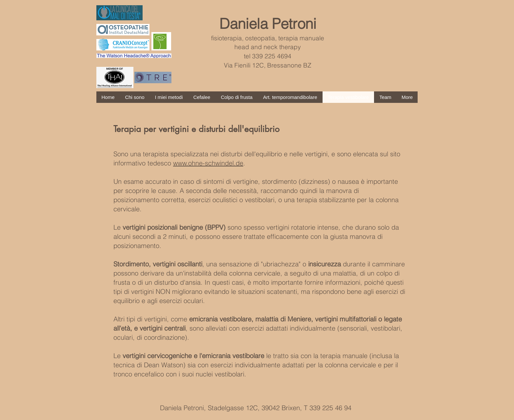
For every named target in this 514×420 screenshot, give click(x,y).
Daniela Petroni (268, 24)
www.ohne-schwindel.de (208, 163)
